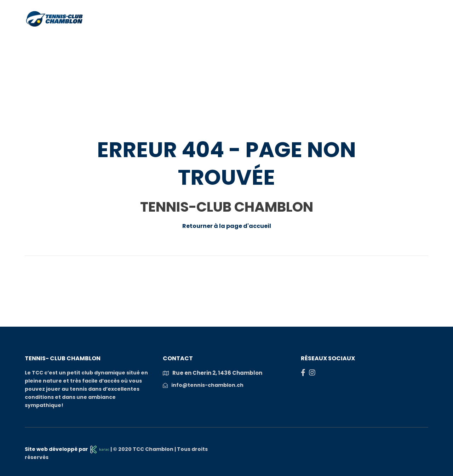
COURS (284, 42)
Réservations (139, 42)
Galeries (368, 42)
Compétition (324, 42)
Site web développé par (67, 449)
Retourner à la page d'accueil (227, 226)
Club (100, 42)
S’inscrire (408, 42)
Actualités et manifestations (217, 42)
